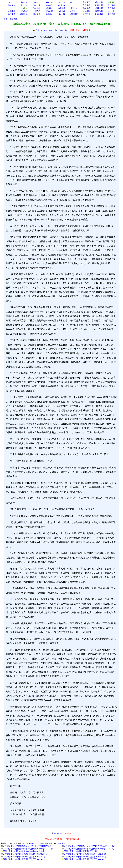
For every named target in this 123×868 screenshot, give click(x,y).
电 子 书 (61, 5)
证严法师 (111, 14)
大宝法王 (86, 2)
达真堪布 (99, 14)
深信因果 (49, 14)
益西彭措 (86, 14)
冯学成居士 (31, 843)
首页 (5, 19)
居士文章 (14, 19)
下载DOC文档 (62, 30)
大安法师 (86, 5)
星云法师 (111, 5)
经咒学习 (74, 2)
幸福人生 (49, 2)
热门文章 (12, 14)
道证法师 (99, 2)
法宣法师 (99, 5)
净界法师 (99, 8)
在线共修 (61, 2)
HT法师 (111, 11)
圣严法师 (111, 8)
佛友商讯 (49, 5)
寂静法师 (99, 11)
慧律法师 (86, 8)
